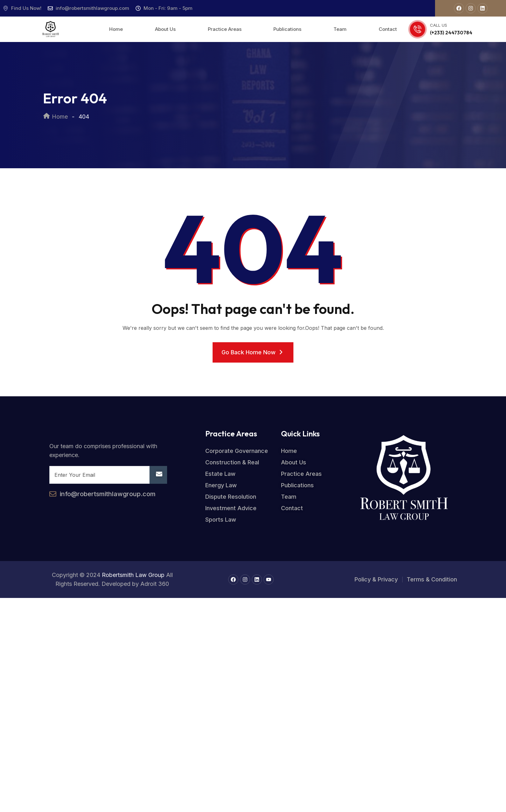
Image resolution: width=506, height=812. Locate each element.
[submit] (158, 475)
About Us (165, 29)
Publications (287, 29)
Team (340, 29)
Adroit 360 (155, 584)
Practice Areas (225, 29)
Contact (388, 29)
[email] (99, 475)
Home (116, 29)
